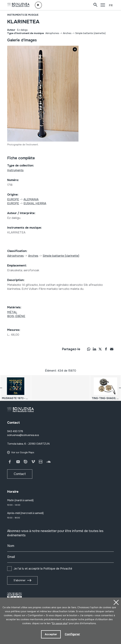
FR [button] (111, 5)
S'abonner (20, 580)
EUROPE (13, 199)
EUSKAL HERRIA (35, 203)
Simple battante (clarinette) (90, 33)
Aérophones (52, 33)
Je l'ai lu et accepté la (43, 569)
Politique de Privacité (58, 569)
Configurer (72, 634)
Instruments (15, 170)
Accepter (51, 634)
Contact (20, 474)
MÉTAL (12, 312)
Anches (67, 33)
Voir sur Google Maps (23, 452)
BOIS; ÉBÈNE (16, 316)
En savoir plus (60, 623)
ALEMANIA (31, 199)
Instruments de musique (23, 15)
